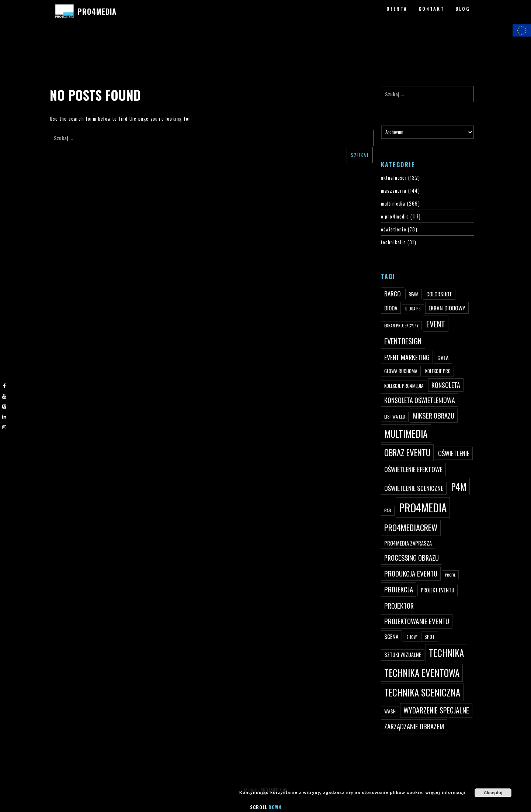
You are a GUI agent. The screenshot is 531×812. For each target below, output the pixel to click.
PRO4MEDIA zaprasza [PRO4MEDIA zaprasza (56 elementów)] (408, 543)
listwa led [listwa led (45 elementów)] (395, 417)
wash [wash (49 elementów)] (390, 711)
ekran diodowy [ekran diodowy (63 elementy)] (447, 308)
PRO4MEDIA (97, 11)
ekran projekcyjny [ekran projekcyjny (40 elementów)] (401, 326)
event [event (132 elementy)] (436, 324)
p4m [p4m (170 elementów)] (459, 487)
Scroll (266, 807)
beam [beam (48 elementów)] (414, 294)
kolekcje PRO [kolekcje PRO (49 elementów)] (438, 371)
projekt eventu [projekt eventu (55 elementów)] (438, 590)
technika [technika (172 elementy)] (446, 653)
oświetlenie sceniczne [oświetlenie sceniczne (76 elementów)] (414, 488)
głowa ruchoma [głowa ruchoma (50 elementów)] (401, 371)
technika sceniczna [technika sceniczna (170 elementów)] (422, 692)
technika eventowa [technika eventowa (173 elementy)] (422, 673)
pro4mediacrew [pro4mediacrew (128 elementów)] (411, 527)
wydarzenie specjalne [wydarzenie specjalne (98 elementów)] (436, 710)
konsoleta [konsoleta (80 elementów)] (446, 385)
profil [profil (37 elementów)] (450, 575)
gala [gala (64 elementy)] (443, 358)
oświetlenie (394, 229)
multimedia (393, 203)
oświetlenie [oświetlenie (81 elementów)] (454, 453)
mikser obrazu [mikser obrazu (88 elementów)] (434, 415)
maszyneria (394, 190)
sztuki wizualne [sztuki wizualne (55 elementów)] (403, 655)
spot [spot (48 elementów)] (430, 637)
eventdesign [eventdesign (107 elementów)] (403, 341)
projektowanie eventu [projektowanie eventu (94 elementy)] (417, 621)
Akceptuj (493, 793)
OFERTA (397, 9)
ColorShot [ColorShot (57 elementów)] (439, 294)
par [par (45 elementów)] (388, 510)
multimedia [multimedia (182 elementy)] (406, 433)
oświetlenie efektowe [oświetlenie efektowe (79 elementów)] (413, 469)
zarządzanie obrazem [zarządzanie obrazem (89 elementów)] (414, 726)
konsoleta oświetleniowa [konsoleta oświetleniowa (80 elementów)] (420, 400)
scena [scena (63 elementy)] (391, 636)
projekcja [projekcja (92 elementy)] (399, 589)
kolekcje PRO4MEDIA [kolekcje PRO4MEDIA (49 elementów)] (404, 386)
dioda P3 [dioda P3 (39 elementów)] (413, 309)
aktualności (394, 178)
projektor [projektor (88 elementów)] (399, 605)
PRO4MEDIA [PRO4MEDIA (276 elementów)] (423, 507)
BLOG (463, 9)
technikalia (393, 242)
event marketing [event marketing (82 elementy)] (407, 357)
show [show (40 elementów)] (412, 637)
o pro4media (395, 216)
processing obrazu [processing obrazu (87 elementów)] (412, 558)
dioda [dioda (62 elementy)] (391, 308)
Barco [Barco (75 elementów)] (393, 294)
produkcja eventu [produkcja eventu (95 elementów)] (411, 573)
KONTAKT (431, 9)
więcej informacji (446, 792)
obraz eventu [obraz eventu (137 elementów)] (407, 453)
